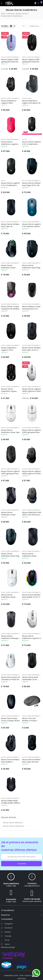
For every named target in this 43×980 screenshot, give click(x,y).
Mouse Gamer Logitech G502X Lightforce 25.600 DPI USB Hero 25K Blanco (32, 391)
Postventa (11, 899)
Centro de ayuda (32, 899)
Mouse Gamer (27, 98)
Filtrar (4, 26)
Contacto (32, 883)
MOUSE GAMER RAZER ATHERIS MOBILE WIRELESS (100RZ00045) (11, 803)
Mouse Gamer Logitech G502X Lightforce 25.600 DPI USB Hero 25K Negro (32, 474)
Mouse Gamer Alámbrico (13, 823)
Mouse (24, 139)
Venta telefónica (11, 884)
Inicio (3, 181)
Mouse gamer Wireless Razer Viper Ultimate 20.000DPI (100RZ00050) (32, 762)
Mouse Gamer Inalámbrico (10, 57)
